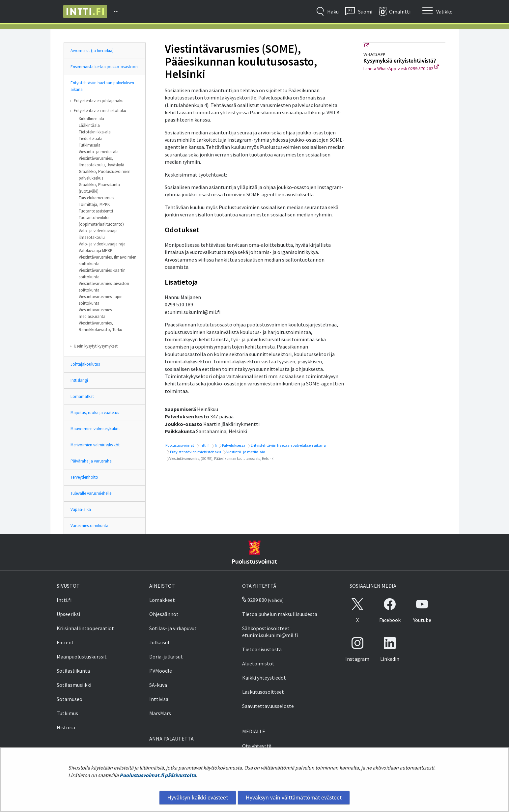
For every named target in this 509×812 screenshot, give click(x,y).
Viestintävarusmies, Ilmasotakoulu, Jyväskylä (101, 162)
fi (215, 445)
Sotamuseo (70, 699)
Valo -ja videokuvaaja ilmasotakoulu (98, 234)
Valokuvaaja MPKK (96, 251)
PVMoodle (161, 671)
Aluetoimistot (258, 663)
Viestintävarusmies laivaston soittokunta (104, 287)
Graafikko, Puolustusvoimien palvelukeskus (105, 175)
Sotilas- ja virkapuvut (173, 628)
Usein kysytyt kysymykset (96, 346)
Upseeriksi (68, 614)
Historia (66, 727)
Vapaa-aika (81, 509)
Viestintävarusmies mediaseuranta (95, 313)
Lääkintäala (89, 125)
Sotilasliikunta (73, 671)
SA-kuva (158, 685)
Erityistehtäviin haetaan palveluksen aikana (102, 86)
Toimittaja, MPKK (94, 204)
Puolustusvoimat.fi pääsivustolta (158, 775)
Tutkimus (67, 713)
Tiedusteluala (91, 139)
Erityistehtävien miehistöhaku (100, 111)
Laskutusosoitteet (263, 692)
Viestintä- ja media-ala (99, 152)
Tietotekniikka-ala (95, 132)
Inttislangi (79, 380)
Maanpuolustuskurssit (82, 657)
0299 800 (254, 600)
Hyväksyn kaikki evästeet (198, 798)
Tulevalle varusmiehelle (91, 493)
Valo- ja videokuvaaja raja (102, 244)
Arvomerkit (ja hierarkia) (92, 51)
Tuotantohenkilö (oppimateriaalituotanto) (101, 221)
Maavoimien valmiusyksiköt (95, 429)
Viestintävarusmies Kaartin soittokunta (102, 274)
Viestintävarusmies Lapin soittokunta (101, 300)
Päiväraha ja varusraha (91, 461)
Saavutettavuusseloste (268, 706)
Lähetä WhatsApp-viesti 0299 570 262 (401, 69)
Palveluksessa (233, 445)
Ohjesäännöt (164, 614)
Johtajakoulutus (85, 364)
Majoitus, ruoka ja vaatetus (95, 413)
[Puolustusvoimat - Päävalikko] (112, 12)
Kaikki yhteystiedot (264, 678)
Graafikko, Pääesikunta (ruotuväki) (99, 188)
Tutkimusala (90, 145)
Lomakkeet (162, 600)
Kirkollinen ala (91, 119)
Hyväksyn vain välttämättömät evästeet (294, 798)
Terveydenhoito (84, 477)
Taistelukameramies (96, 198)
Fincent (65, 642)
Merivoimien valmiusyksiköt (95, 445)
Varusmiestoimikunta (89, 526)
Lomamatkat (82, 396)
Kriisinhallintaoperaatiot (85, 628)
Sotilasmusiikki (74, 685)
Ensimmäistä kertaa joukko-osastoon (104, 67)
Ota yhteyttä (257, 746)
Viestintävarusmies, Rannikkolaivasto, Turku (100, 326)
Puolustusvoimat (179, 445)
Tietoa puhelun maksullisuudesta (280, 614)
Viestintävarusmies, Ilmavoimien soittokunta (108, 260)
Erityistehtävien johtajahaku (99, 101)
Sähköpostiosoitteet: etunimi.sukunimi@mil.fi (270, 632)
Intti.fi (204, 445)
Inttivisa (159, 699)
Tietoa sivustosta (262, 649)
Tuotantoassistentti (96, 211)
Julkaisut (160, 642)
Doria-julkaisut (166, 657)
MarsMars (160, 713)
